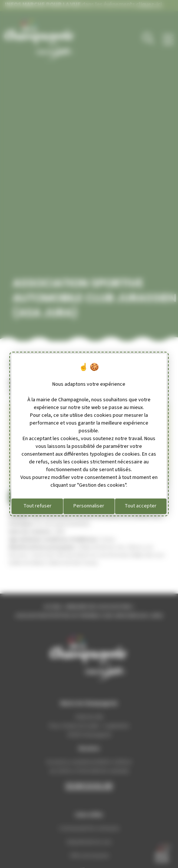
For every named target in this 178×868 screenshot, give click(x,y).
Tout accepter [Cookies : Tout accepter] (141, 506)
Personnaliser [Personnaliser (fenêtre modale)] (89, 506)
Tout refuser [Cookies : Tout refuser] (37, 506)
